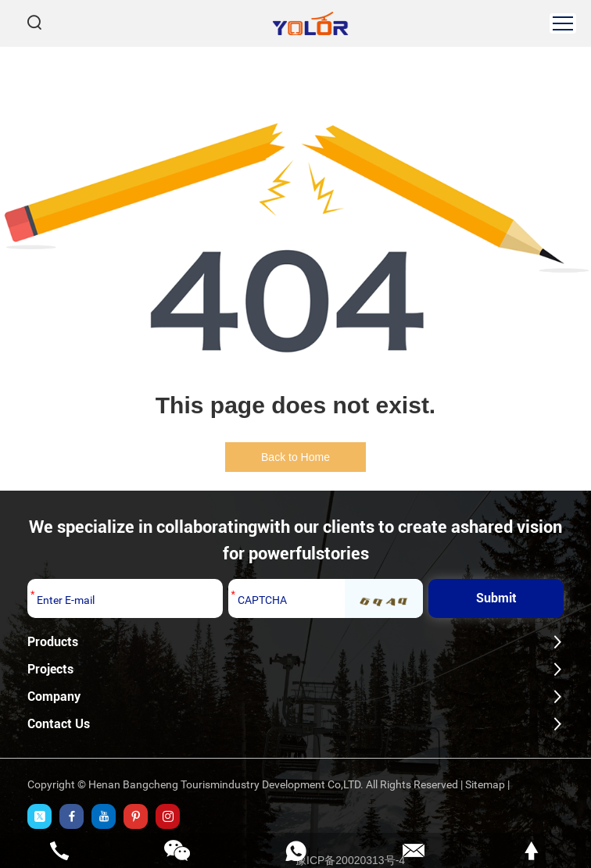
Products (53, 642)
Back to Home (295, 457)
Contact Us (59, 724)
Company (54, 697)
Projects (50, 669)
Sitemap (485, 784)
